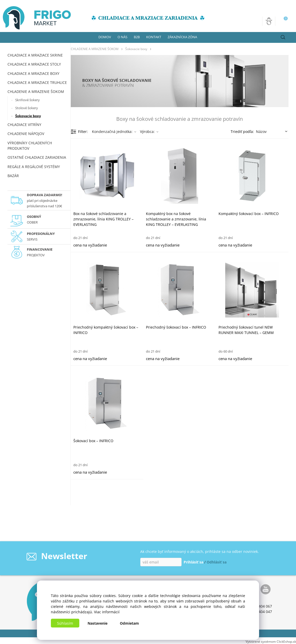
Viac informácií (107, 612)
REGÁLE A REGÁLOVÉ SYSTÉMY (34, 167)
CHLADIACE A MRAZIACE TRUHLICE (37, 82)
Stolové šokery (27, 108)
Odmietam (129, 623)
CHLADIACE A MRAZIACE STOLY (34, 64)
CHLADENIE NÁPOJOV (26, 134)
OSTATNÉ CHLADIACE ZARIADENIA (37, 157)
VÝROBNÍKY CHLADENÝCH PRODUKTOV (30, 146)
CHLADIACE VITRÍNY (24, 125)
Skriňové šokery (28, 100)
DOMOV (105, 37)
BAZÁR (13, 176)
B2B (137, 37)
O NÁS (122, 37)
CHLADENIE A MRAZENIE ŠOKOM (36, 92)
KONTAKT (154, 37)
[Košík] (283, 21)
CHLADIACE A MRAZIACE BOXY (33, 73)
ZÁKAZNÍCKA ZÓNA (182, 37)
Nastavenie (98, 623)
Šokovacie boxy (28, 116)
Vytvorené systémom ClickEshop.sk (271, 641)
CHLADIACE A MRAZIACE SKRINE (35, 55)
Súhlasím (65, 623)
